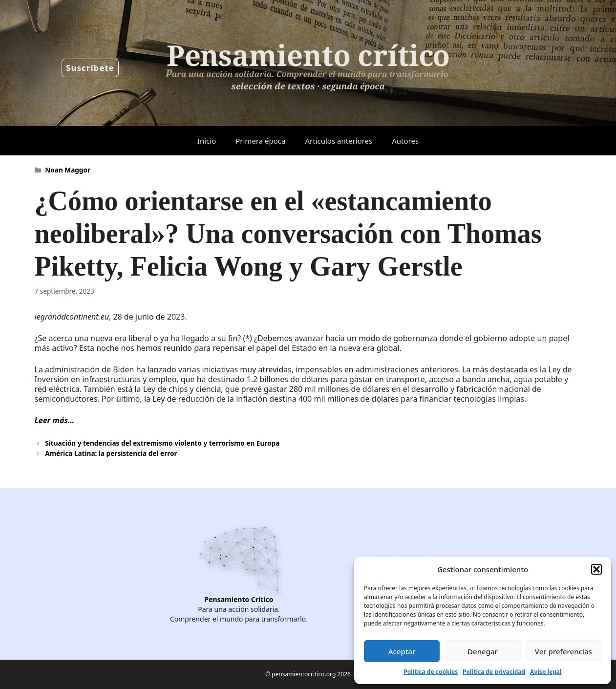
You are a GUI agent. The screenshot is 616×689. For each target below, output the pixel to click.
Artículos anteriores (339, 141)
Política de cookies (431, 672)
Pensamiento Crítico (239, 599)
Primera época (260, 141)
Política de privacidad (494, 672)
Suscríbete (90, 68)
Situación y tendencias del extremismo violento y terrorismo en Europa (162, 443)
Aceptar (402, 651)
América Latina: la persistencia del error (111, 453)
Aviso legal (546, 672)
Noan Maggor (68, 170)
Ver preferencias (563, 651)
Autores (405, 141)
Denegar (483, 651)
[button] (596, 569)
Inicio (207, 141)
